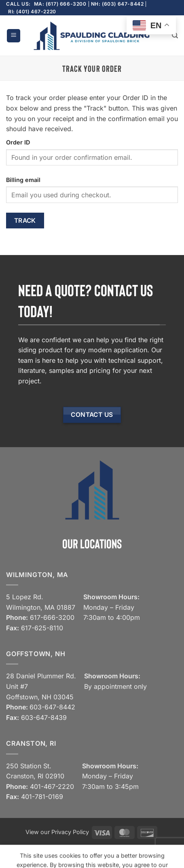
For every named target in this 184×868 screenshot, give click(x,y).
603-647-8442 (52, 707)
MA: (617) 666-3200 (60, 4)
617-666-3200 (52, 617)
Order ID (18, 142)
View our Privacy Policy (57, 832)
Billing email (23, 180)
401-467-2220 (52, 786)
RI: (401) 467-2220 (32, 12)
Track (25, 221)
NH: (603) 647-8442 (117, 4)
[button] (14, 36)
